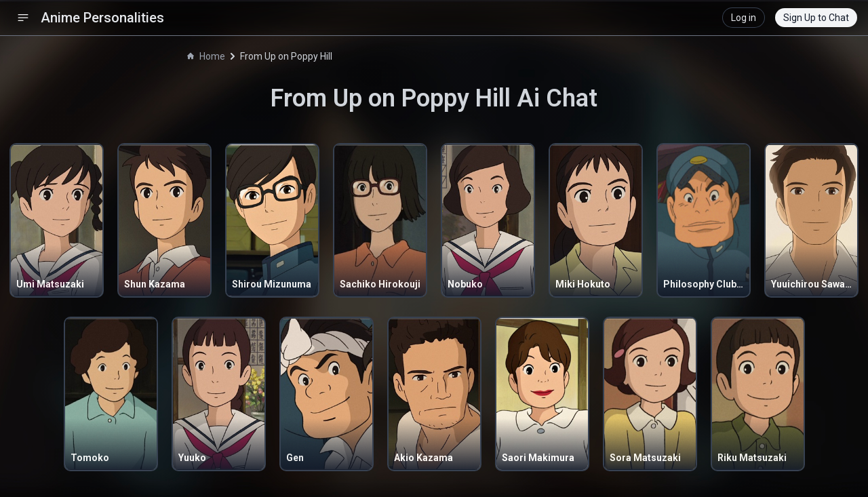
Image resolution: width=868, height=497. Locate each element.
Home (206, 56)
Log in (744, 18)
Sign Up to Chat (816, 18)
